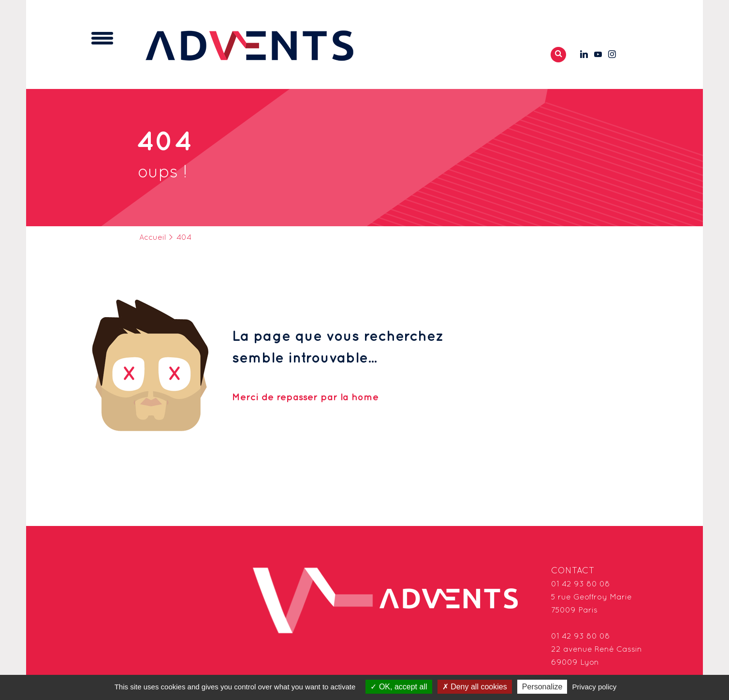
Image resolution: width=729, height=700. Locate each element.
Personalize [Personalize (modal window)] (542, 687)
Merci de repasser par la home (305, 397)
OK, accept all (399, 687)
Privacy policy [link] (595, 687)
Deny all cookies (475, 687)
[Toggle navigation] (102, 38)
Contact (573, 571)
